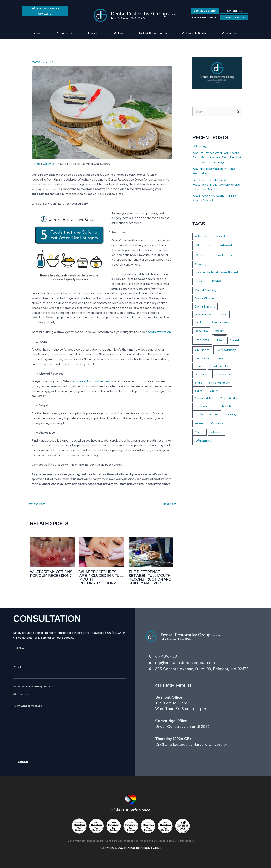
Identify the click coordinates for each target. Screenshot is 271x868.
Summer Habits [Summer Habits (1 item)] (204, 398)
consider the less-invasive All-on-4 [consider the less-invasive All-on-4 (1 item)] (216, 272)
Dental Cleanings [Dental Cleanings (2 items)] (206, 299)
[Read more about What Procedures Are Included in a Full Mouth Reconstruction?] (102, 552)
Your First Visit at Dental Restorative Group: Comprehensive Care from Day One (216, 185)
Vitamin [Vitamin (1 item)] (200, 432)
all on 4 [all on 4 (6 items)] (221, 236)
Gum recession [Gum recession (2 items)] (220, 322)
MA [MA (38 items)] (220, 340)
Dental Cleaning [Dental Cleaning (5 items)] (206, 290)
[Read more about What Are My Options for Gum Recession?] (52, 552)
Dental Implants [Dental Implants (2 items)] (205, 307)
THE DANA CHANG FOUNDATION (45, 11)
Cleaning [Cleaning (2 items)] (201, 264)
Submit (24, 762)
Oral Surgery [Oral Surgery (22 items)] (226, 350)
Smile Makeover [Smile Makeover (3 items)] (219, 383)
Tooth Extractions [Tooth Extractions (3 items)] (207, 414)
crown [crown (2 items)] (199, 281)
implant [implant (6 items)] (220, 331)
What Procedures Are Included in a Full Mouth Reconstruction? (101, 577)
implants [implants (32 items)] (202, 340)
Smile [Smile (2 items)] (199, 383)
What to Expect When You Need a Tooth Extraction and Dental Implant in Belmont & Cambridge (217, 157)
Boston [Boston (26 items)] (201, 255)
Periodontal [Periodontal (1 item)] (202, 358)
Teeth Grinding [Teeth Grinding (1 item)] (230, 398)
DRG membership (205, 11)
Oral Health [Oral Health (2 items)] (202, 350)
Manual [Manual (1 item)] (234, 340)
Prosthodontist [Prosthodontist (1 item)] (220, 366)
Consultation (234, 17)
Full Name (21, 648)
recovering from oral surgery (91, 381)
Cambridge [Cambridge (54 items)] (223, 255)
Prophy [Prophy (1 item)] (199, 366)
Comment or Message (29, 706)
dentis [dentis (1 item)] (223, 315)
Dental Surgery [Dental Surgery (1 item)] (204, 315)
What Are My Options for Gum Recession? (51, 574)
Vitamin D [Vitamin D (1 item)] (217, 432)
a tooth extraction (158, 332)
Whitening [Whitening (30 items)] (204, 441)
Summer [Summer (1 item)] (214, 391)
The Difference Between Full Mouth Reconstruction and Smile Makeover (150, 577)
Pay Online (234, 11)
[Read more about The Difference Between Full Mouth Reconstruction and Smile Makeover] (151, 552)
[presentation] (42, 748)
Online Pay (199, 146)
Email (18, 667)
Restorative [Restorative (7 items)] (224, 374)
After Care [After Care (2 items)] (202, 236)
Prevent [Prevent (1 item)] (221, 358)
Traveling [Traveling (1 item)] (230, 414)
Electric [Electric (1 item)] (199, 322)
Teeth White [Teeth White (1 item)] (202, 406)
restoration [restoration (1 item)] (202, 374)
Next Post (172, 504)
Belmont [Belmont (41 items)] (225, 245)
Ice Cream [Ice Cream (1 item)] (201, 331)
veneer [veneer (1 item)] (199, 423)
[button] (71, 33)
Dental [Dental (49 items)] (215, 281)
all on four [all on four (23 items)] (203, 245)
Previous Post (34, 504)
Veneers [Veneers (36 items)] (217, 423)
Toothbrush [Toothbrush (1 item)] (224, 406)
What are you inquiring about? (34, 687)
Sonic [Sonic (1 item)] (198, 391)
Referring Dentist (205, 17)
